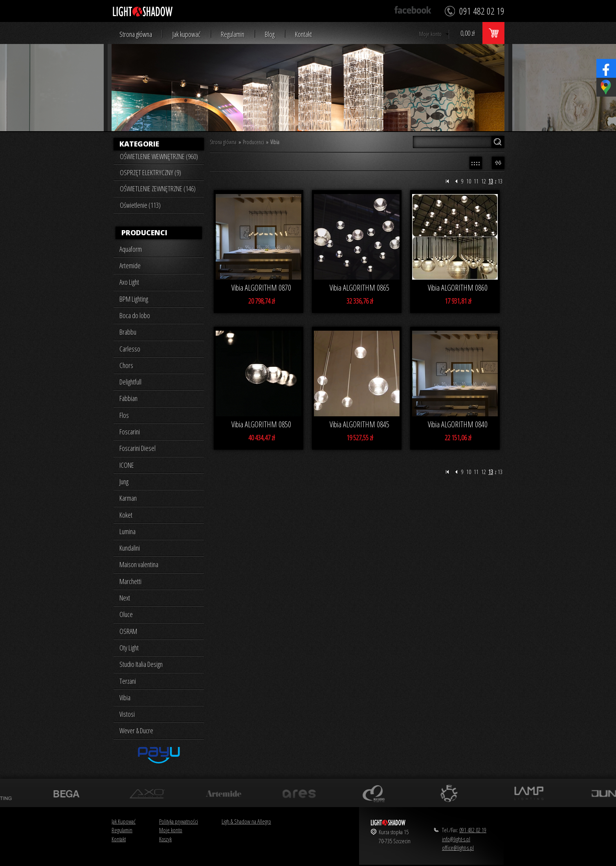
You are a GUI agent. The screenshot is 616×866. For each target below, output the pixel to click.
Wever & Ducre (136, 731)
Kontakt (303, 34)
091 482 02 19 (473, 830)
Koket (126, 515)
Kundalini (130, 548)
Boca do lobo (135, 315)
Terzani (128, 681)
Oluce (126, 614)
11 (476, 181)
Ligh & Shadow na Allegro (246, 821)
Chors (126, 365)
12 (484, 181)
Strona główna (136, 34)
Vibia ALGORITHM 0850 (261, 424)
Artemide (130, 265)
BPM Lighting (134, 299)
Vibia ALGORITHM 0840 (458, 424)
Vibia (125, 698)
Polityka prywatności (179, 821)
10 (469, 181)
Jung (124, 482)
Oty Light (129, 648)
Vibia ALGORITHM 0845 (359, 424)
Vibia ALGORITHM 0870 (261, 288)
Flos (124, 415)
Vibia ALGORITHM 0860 (458, 288)
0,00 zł (467, 33)
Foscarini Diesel (137, 448)
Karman (128, 498)
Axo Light (129, 282)
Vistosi (127, 714)
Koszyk (165, 839)
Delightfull (130, 382)
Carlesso (130, 349)
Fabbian (128, 398)
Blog (270, 34)
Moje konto (430, 34)
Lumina (127, 531)
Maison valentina (139, 564)
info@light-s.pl (456, 839)
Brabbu (128, 332)
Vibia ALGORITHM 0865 (359, 288)
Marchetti (130, 581)
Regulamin (233, 34)
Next (125, 598)
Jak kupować (186, 34)
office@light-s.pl (458, 848)
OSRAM (128, 631)
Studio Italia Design (141, 664)
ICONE (127, 465)
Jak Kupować (124, 821)
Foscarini (130, 432)
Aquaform (131, 249)
